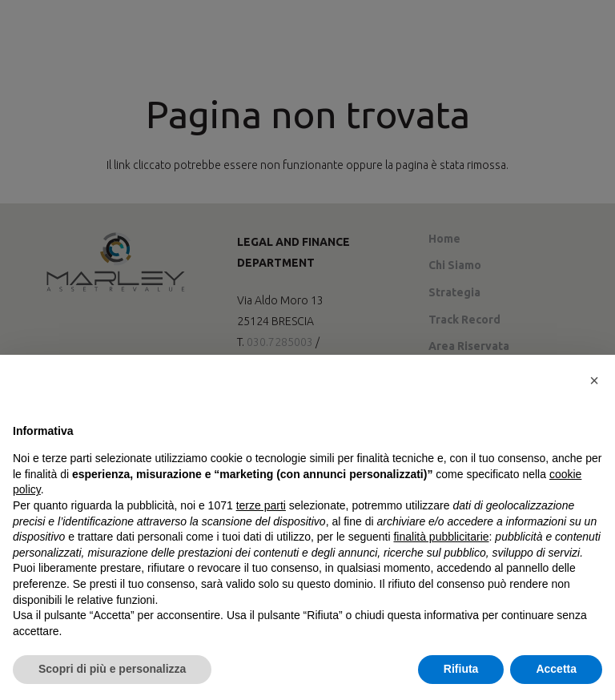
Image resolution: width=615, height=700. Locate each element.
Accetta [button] (556, 669)
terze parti (261, 505)
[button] (594, 380)
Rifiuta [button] (461, 669)
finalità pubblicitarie (441, 537)
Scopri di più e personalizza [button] (112, 669)
